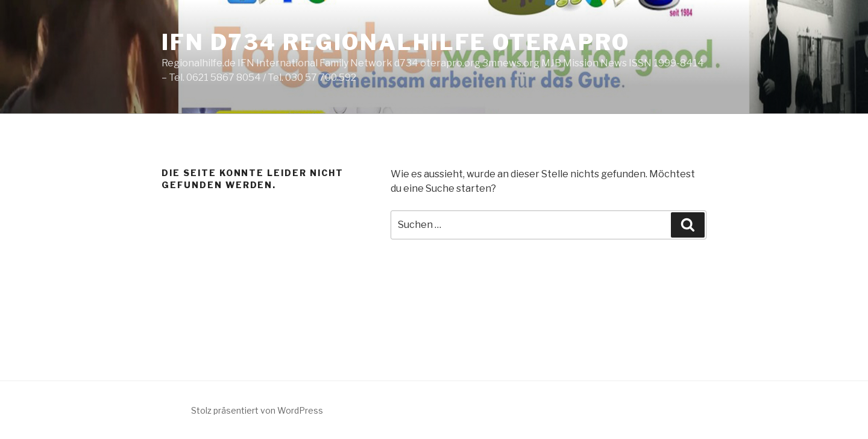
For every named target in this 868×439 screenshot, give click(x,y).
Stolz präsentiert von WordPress (257, 410)
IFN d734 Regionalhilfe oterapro (396, 42)
